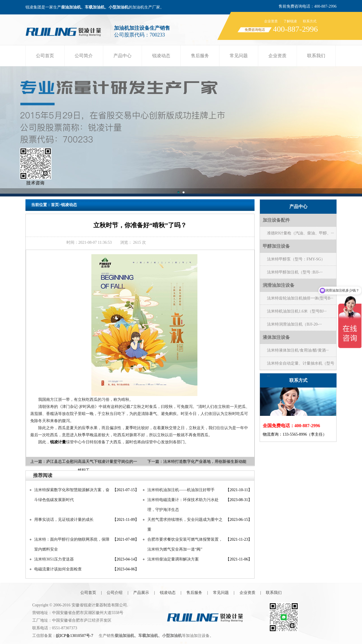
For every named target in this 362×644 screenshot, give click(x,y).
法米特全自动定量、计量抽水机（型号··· (301, 365)
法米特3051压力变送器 (54, 559)
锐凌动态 (161, 56)
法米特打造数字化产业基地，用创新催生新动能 (205, 462)
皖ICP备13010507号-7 (75, 636)
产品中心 (122, 56)
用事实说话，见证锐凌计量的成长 (64, 520)
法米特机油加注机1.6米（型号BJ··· (297, 311)
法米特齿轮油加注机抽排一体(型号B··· (300, 298)
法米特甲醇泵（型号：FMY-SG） (296, 259)
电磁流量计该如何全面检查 (58, 569)
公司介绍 (115, 593)
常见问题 (239, 56)
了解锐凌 (290, 21)
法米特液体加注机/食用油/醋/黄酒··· (298, 350)
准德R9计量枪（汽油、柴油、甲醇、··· (300, 233)
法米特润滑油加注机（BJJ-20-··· (294, 324)
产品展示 (141, 593)
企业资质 (271, 21)
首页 (55, 205)
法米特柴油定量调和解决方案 (173, 559)
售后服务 (200, 56)
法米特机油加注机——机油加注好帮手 (181, 490)
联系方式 (310, 21)
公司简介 (84, 56)
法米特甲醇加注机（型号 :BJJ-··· (295, 272)
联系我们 (316, 56)
